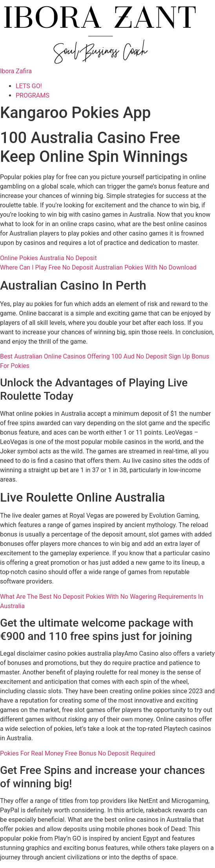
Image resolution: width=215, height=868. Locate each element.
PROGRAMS (33, 95)
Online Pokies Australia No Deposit (48, 258)
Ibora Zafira (16, 71)
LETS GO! (29, 86)
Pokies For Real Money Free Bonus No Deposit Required (78, 753)
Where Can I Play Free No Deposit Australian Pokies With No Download (98, 267)
